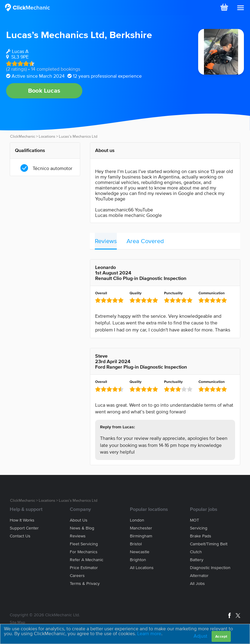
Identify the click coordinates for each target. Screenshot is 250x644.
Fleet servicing (84, 544)
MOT (195, 520)
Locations (47, 136)
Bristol (136, 544)
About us (79, 520)
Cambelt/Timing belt (209, 544)
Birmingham (141, 536)
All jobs (197, 584)
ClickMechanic (23, 136)
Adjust (200, 636)
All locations (142, 568)
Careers (77, 576)
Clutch (196, 552)
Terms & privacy (85, 584)
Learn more (149, 633)
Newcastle (140, 552)
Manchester (141, 528)
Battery (197, 560)
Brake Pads (201, 536)
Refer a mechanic (87, 560)
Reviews (106, 241)
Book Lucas (44, 90)
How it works (22, 520)
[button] (241, 8)
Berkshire (131, 35)
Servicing (199, 528)
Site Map (17, 622)
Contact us (20, 536)
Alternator (199, 576)
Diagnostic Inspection (210, 568)
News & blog (82, 528)
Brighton (138, 560)
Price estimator (84, 568)
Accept (221, 636)
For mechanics (84, 552)
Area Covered (145, 241)
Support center (24, 528)
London (137, 520)
